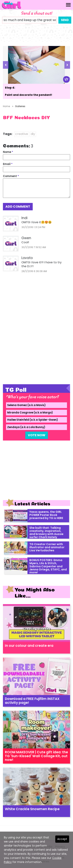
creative (22, 134)
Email (8, 164)
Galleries (20, 106)
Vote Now (37, 435)
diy (33, 134)
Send (65, 20)
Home (6, 106)
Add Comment (18, 207)
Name (8, 152)
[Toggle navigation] (68, 5)
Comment (11, 176)
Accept (62, 839)
